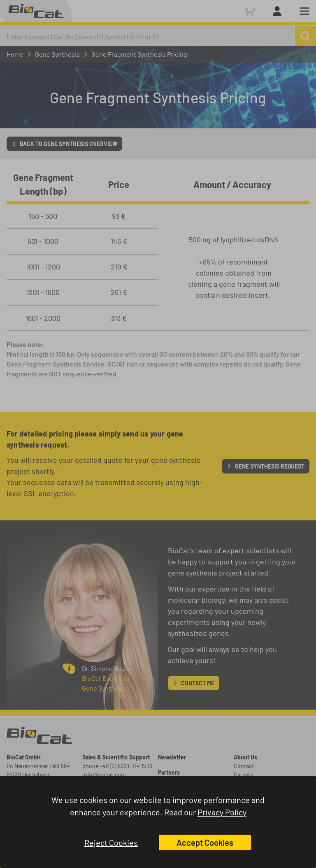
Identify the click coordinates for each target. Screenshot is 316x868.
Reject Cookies (111, 842)
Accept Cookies (205, 842)
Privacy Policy (222, 812)
